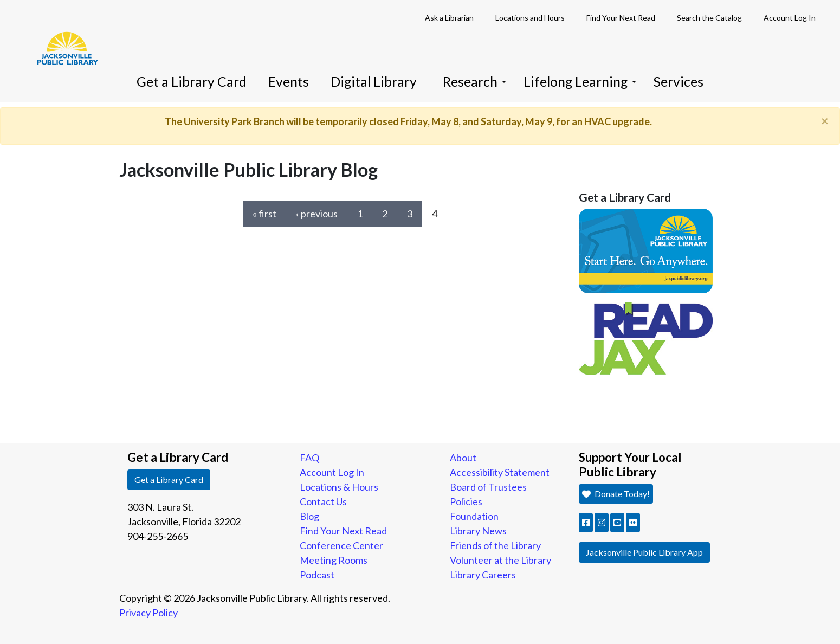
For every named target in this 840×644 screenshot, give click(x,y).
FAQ (309, 458)
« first (264, 214)
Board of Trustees (488, 487)
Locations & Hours (339, 487)
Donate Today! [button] (615, 494)
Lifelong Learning (580, 82)
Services (679, 82)
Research (474, 82)
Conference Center (341, 545)
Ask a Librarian (449, 18)
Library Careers (483, 575)
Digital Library (374, 82)
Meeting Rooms (334, 560)
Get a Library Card (192, 82)
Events (289, 82)
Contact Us (323, 501)
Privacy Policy (148, 613)
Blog (309, 516)
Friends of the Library (495, 545)
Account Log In (790, 18)
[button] (586, 523)
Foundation (474, 516)
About (463, 458)
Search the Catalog (709, 18)
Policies (466, 501)
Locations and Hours (530, 18)
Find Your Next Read (621, 18)
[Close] (825, 121)
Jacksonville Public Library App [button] (644, 552)
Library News (478, 531)
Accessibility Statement (500, 472)
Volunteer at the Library (500, 560)
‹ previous (317, 214)
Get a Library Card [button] (169, 479)
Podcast (317, 575)
